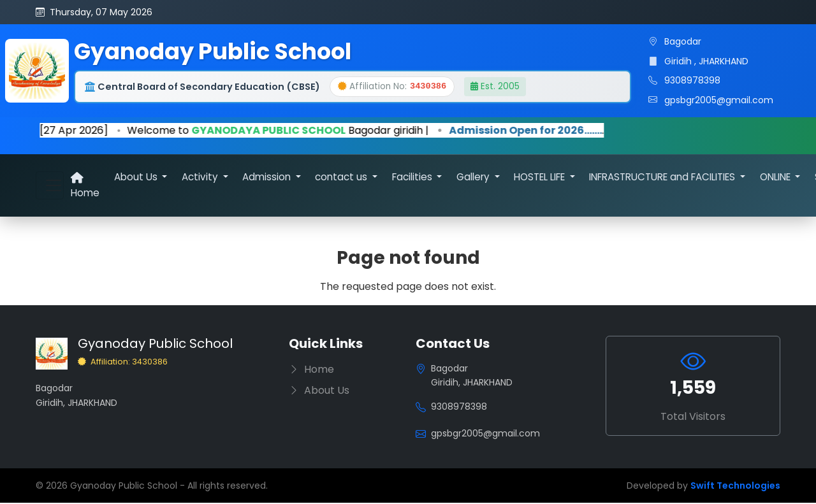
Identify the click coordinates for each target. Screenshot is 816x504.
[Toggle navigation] (50, 185)
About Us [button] (137, 177)
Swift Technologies (735, 487)
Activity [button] (201, 177)
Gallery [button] (474, 177)
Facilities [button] (413, 177)
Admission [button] (268, 177)
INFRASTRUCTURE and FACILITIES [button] (663, 177)
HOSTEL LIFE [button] (541, 177)
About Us (319, 392)
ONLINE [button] (776, 177)
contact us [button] (342, 177)
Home (85, 186)
